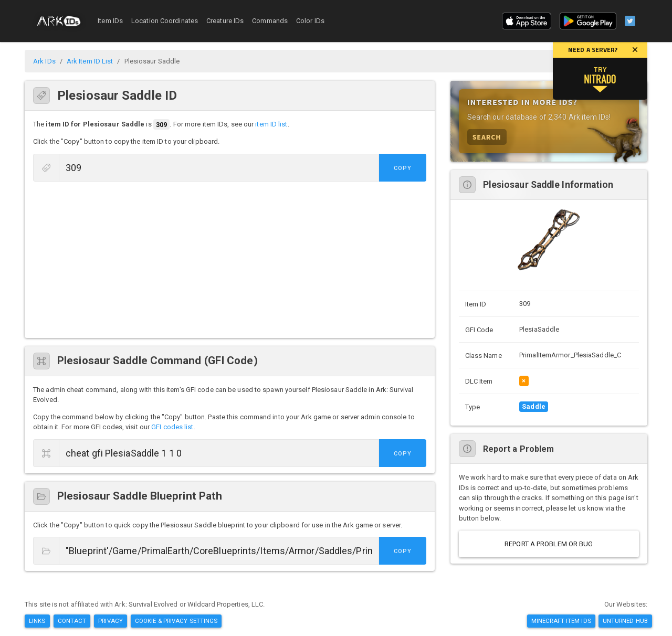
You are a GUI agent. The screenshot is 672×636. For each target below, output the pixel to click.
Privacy (111, 621)
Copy (403, 168)
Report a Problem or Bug (549, 544)
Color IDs (310, 21)
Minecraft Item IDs (561, 621)
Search (487, 137)
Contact (72, 621)
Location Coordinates (165, 21)
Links (37, 621)
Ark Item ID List (90, 61)
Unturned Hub (625, 621)
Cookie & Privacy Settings (176, 621)
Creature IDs (225, 21)
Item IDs (110, 21)
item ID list (271, 125)
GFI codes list (172, 427)
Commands (270, 21)
